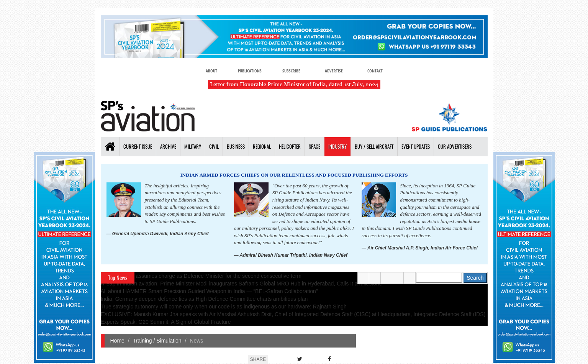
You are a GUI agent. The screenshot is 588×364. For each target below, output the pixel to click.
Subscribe (291, 71)
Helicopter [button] (290, 147)
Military (193, 147)
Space (314, 147)
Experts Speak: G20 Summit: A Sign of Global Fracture (166, 322)
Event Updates (416, 147)
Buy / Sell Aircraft (374, 147)
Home (117, 341)
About (211, 71)
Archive (168, 147)
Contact (375, 71)
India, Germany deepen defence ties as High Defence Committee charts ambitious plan (204, 299)
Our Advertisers (455, 147)
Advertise (334, 71)
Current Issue (138, 147)
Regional (262, 147)
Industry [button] (337, 147)
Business (236, 147)
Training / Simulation (157, 341)
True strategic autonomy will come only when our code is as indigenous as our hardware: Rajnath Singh (224, 307)
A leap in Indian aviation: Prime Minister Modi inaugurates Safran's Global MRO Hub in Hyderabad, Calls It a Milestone (242, 284)
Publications (250, 71)
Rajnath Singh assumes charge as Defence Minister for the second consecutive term (201, 276)
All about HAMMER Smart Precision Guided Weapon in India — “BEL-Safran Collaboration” (209, 291)
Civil (214, 147)
